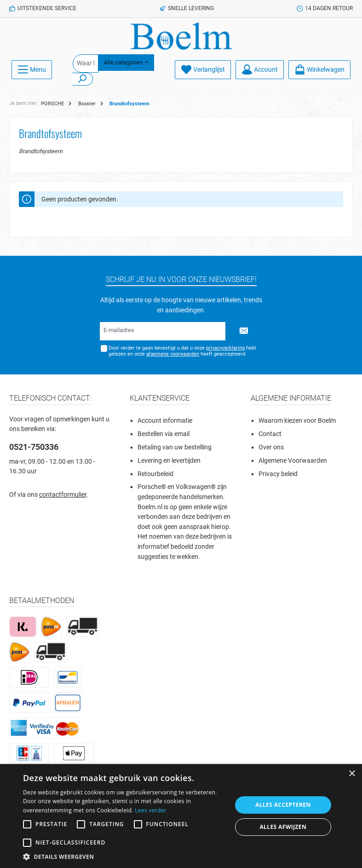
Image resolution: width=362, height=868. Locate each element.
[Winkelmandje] (319, 70)
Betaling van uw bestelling (175, 447)
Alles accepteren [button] (283, 805)
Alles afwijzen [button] (283, 827)
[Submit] (244, 331)
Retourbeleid (155, 474)
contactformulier (63, 495)
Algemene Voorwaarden (293, 461)
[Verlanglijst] (203, 70)
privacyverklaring (225, 348)
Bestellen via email (164, 434)
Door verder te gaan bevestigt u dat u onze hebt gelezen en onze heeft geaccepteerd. (182, 351)
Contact (270, 434)
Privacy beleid (278, 474)
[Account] (260, 70)
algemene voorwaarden (173, 354)
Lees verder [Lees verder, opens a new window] (151, 810)
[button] (124, 857)
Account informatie (165, 421)
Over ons (271, 447)
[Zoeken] (83, 79)
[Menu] (32, 70)
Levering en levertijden (169, 461)
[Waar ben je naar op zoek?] (86, 63)
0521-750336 (34, 447)
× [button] (352, 774)
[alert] (181, 816)
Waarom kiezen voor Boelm (297, 421)
